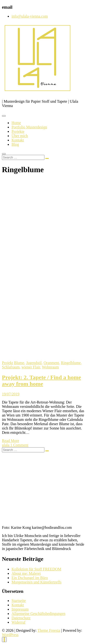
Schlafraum (11, 367)
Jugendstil (34, 363)
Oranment (51, 363)
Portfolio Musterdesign (29, 127)
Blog (15, 144)
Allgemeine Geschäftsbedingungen (38, 614)
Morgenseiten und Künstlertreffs (36, 582)
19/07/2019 (11, 394)
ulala (6, 445)
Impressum (20, 609)
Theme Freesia (49, 630)
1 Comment (19, 445)
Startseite (19, 601)
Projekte (18, 131)
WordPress (10, 635)
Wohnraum (51, 367)
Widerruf (18, 622)
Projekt (7, 363)
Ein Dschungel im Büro (30, 578)
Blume (19, 363)
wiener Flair (31, 367)
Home (16, 123)
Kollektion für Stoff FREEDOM (36, 569)
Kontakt (18, 140)
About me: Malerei (26, 573)
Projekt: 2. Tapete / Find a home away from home (42, 381)
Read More (11, 441)
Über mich (20, 136)
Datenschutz (21, 618)
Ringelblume (71, 363)
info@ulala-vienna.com (30, 16)
